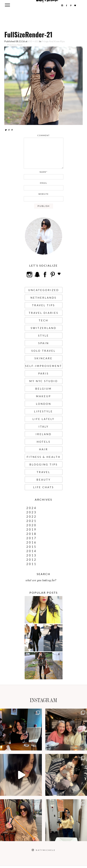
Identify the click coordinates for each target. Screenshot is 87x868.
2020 (32, 525)
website (43, 194)
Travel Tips (43, 305)
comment (43, 135)
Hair (44, 449)
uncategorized (44, 290)
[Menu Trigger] (7, 5)
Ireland (44, 434)
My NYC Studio (44, 381)
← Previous (11, 45)
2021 (32, 521)
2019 (32, 529)
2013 (32, 555)
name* (43, 172)
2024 (32, 508)
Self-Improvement (44, 366)
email (44, 183)
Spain (44, 343)
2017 (32, 538)
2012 (32, 560)
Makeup (43, 396)
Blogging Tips (44, 464)
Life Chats (44, 487)
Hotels (44, 442)
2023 (32, 512)
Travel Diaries (44, 313)
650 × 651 (33, 41)
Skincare (43, 358)
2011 (32, 564)
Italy (44, 427)
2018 (32, 534)
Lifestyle (43, 411)
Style (43, 336)
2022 (32, 517)
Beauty (44, 480)
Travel (43, 472)
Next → (21, 45)
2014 (32, 551)
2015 (32, 547)
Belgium (43, 389)
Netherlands (43, 298)
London (44, 404)
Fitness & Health (44, 457)
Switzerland (43, 328)
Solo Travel (43, 351)
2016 (32, 542)
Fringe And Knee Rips (53, 41)
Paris (43, 373)
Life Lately (43, 419)
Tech (43, 320)
